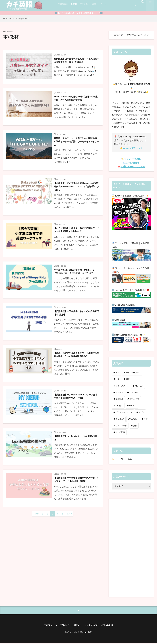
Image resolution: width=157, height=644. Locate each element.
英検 (98, 5)
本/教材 (76, 5)
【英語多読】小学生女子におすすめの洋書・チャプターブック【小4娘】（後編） (76, 523)
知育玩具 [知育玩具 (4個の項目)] (119, 399)
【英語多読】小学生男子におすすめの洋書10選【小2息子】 (76, 341)
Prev (37, 560)
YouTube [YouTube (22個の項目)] (134, 419)
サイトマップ (92, 626)
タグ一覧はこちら (123, 459)
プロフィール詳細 (133, 159)
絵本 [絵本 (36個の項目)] (118, 379)
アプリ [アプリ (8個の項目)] (142, 412)
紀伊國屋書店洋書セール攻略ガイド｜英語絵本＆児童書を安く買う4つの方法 (76, 63)
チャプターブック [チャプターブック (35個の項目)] (133, 372)
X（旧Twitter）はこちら (133, 166)
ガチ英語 (88, 633)
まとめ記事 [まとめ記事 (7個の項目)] (120, 432)
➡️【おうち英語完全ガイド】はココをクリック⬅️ (78, 13)
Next (68, 560)
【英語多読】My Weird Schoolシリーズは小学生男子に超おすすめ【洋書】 (76, 433)
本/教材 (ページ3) (23, 19)
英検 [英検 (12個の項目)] (135, 426)
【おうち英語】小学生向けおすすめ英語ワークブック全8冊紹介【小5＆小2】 (76, 248)
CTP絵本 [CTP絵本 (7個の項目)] (119, 406)
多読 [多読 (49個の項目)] (118, 372)
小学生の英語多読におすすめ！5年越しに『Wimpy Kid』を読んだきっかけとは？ (76, 295)
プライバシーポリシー (70, 626)
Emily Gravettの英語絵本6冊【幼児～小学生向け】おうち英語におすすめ (76, 106)
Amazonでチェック (133, 148)
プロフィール (47, 626)
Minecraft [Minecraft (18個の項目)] (139, 386)
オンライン (88, 5)
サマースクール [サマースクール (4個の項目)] (122, 386)
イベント (108, 5)
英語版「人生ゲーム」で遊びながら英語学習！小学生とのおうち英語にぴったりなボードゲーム (76, 154)
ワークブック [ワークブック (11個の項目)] (121, 426)
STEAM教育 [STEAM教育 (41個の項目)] (134, 399)
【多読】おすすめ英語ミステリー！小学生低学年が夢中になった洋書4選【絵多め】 (76, 386)
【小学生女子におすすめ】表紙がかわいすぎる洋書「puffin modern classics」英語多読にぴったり (76, 201)
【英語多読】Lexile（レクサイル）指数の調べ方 (76, 478)
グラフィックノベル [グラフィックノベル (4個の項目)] (124, 412)
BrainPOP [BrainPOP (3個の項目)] (120, 419)
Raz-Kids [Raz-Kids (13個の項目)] (133, 406)
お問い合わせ (133, 163)
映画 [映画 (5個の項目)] (146, 419)
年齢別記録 (64, 5)
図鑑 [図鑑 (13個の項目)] (128, 379)
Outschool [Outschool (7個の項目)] (134, 392)
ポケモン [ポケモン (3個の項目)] (119, 392)
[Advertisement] (131, 548)
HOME (9, 19)
